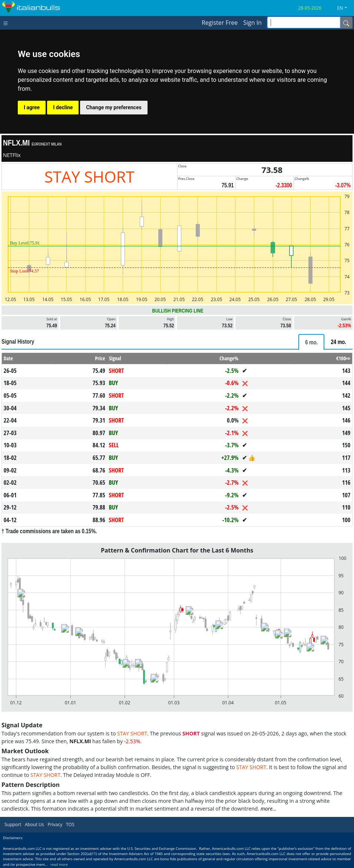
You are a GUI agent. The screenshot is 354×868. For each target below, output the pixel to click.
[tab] (311, 342)
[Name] (346, 23)
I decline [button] (63, 107)
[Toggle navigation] (7, 23)
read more (59, 864)
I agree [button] (32, 107)
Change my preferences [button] (114, 107)
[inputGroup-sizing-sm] (304, 22)
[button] (345, 8)
